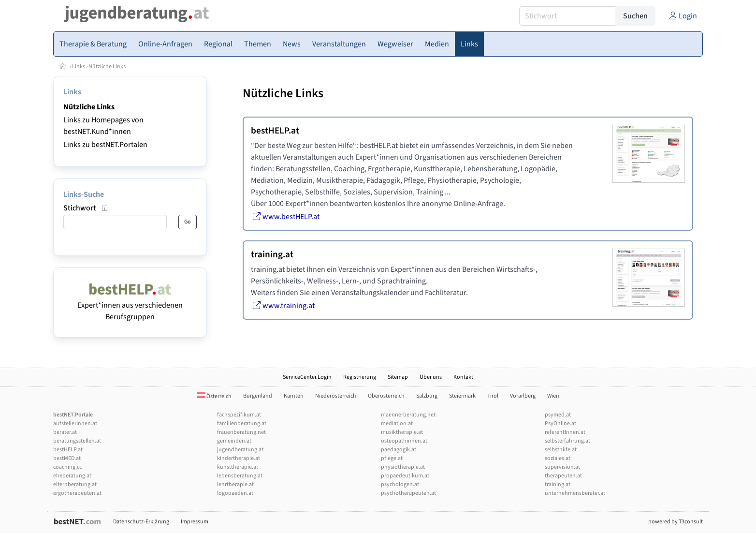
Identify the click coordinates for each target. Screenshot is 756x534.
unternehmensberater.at (575, 493)
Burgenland (258, 396)
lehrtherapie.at (235, 484)
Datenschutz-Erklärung (141, 522)
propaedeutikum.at (405, 476)
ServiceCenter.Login (307, 377)
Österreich (214, 396)
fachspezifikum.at (239, 415)
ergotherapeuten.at (77, 493)
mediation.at (397, 423)
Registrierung (360, 377)
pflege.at (392, 458)
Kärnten (294, 396)
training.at (558, 484)
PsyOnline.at (560, 423)
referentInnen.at (565, 432)
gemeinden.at (234, 441)
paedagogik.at (399, 450)
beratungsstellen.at (77, 441)
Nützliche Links (107, 67)
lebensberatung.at (240, 476)
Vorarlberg (523, 396)
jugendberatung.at (240, 450)
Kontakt (463, 377)
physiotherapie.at (403, 467)
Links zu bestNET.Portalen (105, 145)
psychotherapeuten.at (408, 493)
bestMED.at (67, 458)
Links (79, 67)
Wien (553, 396)
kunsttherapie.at (238, 467)
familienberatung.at (242, 423)
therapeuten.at (563, 476)
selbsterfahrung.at (567, 441)
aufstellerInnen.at (75, 423)
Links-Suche (84, 194)
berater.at (65, 432)
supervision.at (562, 467)
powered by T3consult (676, 522)
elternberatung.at (75, 484)
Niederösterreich (336, 396)
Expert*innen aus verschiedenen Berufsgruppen (130, 305)
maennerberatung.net (408, 415)
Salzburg (427, 396)
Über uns (431, 377)
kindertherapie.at (239, 458)
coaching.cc (67, 467)
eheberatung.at (72, 476)
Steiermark (462, 396)
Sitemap (398, 377)
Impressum (195, 522)
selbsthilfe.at (561, 450)
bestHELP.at (68, 450)
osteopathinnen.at (404, 441)
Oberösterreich (386, 396)
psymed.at (558, 415)
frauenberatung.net (241, 432)
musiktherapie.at (402, 432)
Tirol (493, 396)
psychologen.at (400, 484)
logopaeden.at (235, 493)
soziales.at (558, 458)
